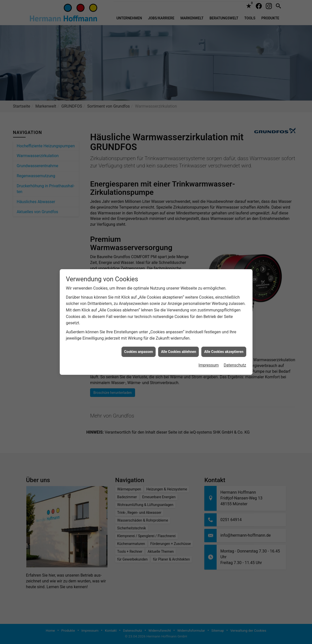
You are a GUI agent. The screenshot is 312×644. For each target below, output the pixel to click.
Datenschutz (235, 348)
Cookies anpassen (139, 334)
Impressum (209, 348)
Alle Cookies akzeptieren (224, 334)
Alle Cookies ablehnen (178, 334)
